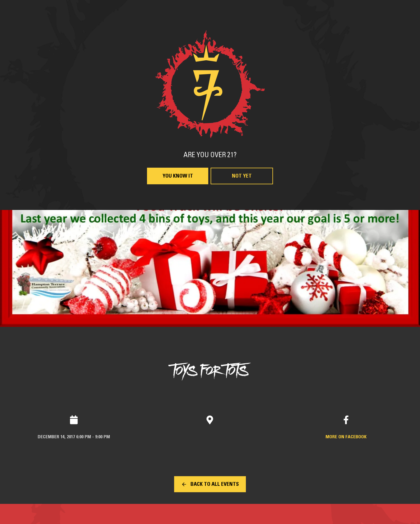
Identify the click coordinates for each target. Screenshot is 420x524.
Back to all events (215, 484)
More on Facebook (346, 437)
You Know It (178, 176)
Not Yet (242, 176)
